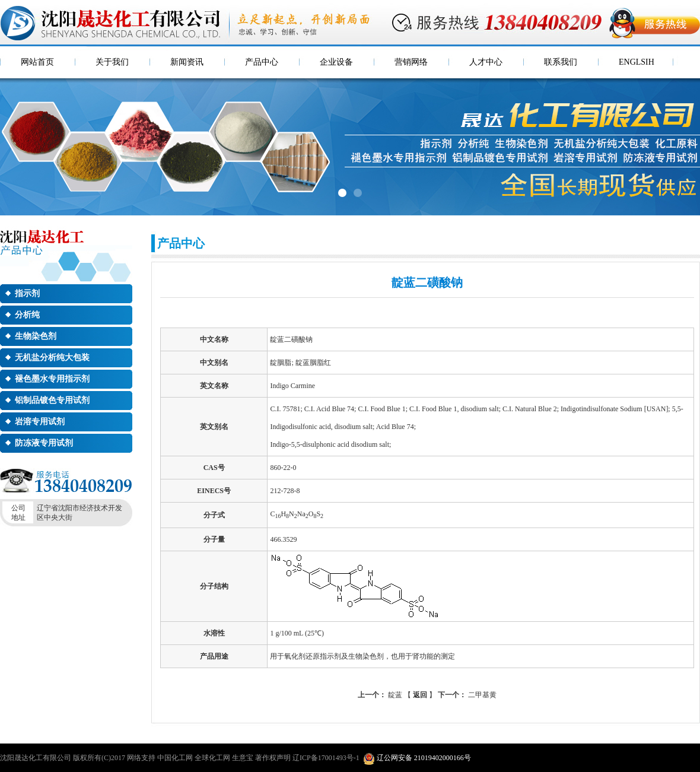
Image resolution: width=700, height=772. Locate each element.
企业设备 (336, 62)
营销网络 (411, 62)
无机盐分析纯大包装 (52, 358)
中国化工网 (175, 758)
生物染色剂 (36, 336)
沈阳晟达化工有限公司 (36, 758)
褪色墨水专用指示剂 (52, 379)
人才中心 (486, 62)
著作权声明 (273, 758)
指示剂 (27, 293)
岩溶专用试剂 (40, 422)
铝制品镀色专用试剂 (52, 400)
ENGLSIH (637, 62)
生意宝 (243, 758)
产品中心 (262, 62)
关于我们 (112, 62)
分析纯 (27, 315)
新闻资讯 (187, 62)
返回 (420, 695)
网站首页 (37, 62)
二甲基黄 (467, 695)
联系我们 (561, 62)
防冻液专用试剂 (44, 443)
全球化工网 (212, 758)
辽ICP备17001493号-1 (326, 758)
